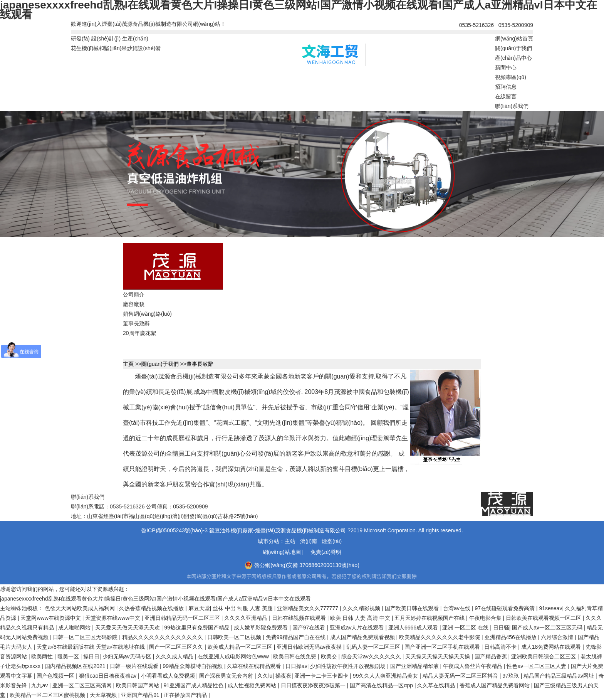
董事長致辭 (200, 364)
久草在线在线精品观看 (255, 666)
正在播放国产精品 (186, 695)
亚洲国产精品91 (141, 695)
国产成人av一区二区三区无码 (548, 628)
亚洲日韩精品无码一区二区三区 (183, 618)
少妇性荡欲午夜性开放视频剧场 (349, 666)
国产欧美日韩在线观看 (413, 608)
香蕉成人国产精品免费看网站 (495, 685)
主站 (290, 541)
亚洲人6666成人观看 (414, 628)
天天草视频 (104, 695)
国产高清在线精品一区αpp (382, 685)
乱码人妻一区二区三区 (374, 647)
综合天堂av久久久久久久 (372, 656)
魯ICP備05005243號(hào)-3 (174, 530)
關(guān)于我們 (160, 364)
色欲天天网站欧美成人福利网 (81, 608)
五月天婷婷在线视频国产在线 (430, 618)
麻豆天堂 (199, 608)
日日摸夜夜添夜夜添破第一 (314, 685)
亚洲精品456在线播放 (511, 637)
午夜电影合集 (486, 618)
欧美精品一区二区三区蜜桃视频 (48, 695)
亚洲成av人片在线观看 (358, 628)
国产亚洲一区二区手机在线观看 (443, 647)
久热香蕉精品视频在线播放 (152, 608)
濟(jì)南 (309, 541)
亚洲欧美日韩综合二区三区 (544, 656)
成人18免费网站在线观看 (552, 647)
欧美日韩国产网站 (138, 685)
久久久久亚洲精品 (247, 618)
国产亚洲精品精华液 (415, 666)
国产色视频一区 (56, 676)
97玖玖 (511, 676)
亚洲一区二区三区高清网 (83, 685)
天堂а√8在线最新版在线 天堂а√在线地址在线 (91, 647)
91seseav (550, 608)
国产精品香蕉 (492, 656)
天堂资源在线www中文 (113, 618)
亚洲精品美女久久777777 (308, 608)
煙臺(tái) (332, 541)
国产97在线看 (310, 628)
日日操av (296, 666)
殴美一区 (69, 656)
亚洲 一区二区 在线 (466, 628)
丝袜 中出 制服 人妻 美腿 (243, 608)
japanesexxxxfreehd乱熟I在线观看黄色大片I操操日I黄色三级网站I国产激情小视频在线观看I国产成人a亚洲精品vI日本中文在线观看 (155, 599)
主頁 (128, 364)
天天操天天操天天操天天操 (438, 656)
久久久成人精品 (175, 656)
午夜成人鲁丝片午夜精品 (473, 666)
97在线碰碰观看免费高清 (505, 608)
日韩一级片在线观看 (135, 666)
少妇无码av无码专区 (128, 656)
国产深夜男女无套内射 (227, 676)
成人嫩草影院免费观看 (262, 628)
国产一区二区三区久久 (177, 647)
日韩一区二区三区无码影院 (86, 637)
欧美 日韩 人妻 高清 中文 (361, 618)
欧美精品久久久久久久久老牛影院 (440, 637)
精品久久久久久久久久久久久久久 (163, 637)
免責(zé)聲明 (326, 552)
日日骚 (501, 628)
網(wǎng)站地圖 (282, 552)
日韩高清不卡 (501, 647)
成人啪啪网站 (75, 628)
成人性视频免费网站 (253, 685)
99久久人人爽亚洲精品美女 (386, 676)
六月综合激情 (558, 637)
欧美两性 (43, 656)
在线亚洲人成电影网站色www (234, 656)
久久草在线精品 (437, 685)
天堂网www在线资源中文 (51, 618)
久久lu (265, 676)
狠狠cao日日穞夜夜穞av (108, 676)
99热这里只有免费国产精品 (197, 628)
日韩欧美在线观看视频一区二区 (544, 618)
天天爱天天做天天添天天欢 (128, 628)
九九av (40, 685)
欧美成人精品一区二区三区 (241, 647)
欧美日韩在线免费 (295, 656)
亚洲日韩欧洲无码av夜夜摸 (310, 647)
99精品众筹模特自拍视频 (193, 666)
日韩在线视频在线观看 (300, 618)
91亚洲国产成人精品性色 (194, 685)
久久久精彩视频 (362, 608)
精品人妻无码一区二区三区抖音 (461, 676)
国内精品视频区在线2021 (76, 666)
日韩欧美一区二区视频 (235, 637)
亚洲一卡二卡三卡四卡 (322, 676)
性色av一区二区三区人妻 (537, 666)
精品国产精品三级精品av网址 (560, 676)
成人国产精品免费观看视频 (363, 637)
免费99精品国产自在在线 (296, 637)
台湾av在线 (457, 608)
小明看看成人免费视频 (169, 676)
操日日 (91, 656)
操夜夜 (284, 676)
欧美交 (330, 656)
